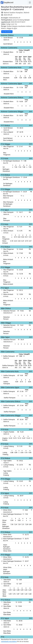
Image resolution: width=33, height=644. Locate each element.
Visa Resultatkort (7, 32)
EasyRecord (7, 2)
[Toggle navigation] (30, 2)
